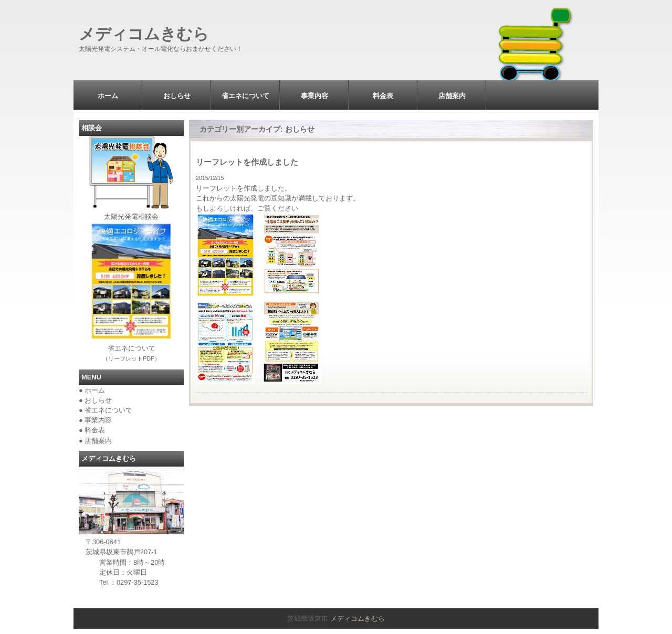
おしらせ (177, 96)
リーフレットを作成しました (247, 162)
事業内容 (314, 96)
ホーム (108, 96)
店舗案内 (452, 96)
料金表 (383, 96)
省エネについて (245, 96)
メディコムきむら (144, 34)
